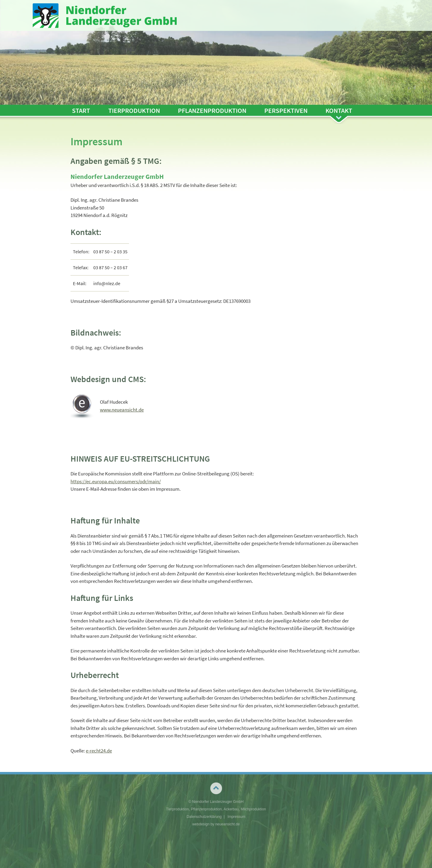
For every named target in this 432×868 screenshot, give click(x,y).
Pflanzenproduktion (212, 110)
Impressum (237, 817)
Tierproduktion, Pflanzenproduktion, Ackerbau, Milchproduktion (216, 809)
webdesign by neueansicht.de (216, 824)
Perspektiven (286, 110)
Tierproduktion (134, 110)
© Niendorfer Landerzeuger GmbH (216, 802)
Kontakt (339, 110)
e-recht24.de (99, 751)
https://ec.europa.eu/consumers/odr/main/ (116, 481)
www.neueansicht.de (122, 410)
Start (81, 110)
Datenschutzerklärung (204, 817)
